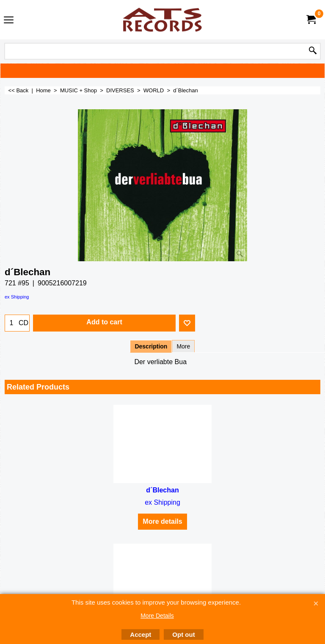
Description (151, 346)
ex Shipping (17, 297)
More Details (157, 616)
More (183, 346)
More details (162, 521)
